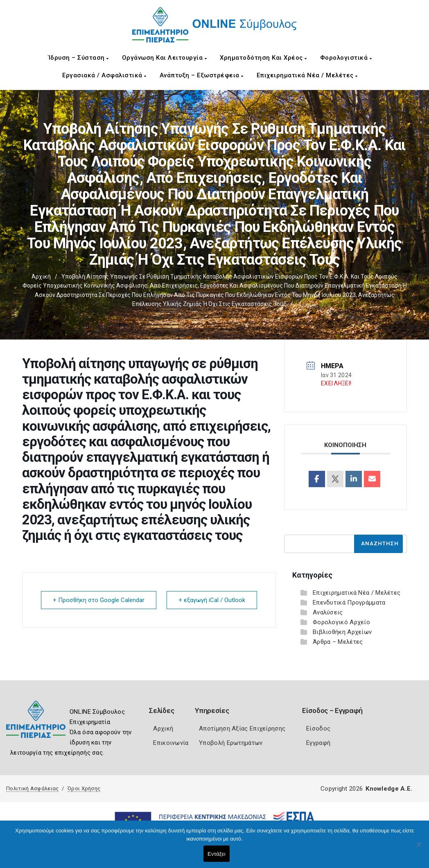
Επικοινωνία (171, 743)
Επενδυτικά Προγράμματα (349, 603)
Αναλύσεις (328, 612)
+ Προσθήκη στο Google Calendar (99, 600)
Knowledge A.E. (389, 789)
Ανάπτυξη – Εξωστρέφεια (202, 75)
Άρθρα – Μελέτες (338, 642)
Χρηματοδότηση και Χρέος (263, 58)
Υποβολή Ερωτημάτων (231, 743)
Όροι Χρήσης (84, 788)
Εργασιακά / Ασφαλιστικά (104, 75)
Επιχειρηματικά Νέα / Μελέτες (307, 75)
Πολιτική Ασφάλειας (32, 788)
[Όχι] (419, 848)
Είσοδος (318, 729)
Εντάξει (217, 854)
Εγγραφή (318, 743)
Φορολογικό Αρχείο (341, 622)
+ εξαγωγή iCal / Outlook (212, 600)
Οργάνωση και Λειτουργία (165, 58)
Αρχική (41, 277)
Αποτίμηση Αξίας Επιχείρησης (242, 729)
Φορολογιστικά (346, 58)
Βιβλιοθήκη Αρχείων (342, 632)
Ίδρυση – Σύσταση (79, 58)
